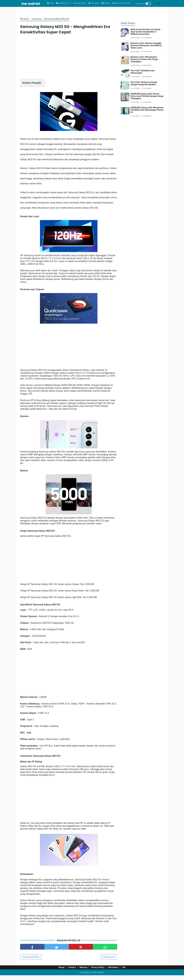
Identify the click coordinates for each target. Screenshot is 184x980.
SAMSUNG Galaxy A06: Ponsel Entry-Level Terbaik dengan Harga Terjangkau (147, 96)
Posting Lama (109, 962)
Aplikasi (94, 3)
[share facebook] (32, 951)
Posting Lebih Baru (31, 962)
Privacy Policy (99, 972)
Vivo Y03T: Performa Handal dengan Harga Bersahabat (144, 83)
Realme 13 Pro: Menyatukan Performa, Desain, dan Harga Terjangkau (144, 59)
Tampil (36, 84)
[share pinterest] (81, 951)
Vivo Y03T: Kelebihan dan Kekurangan (143, 72)
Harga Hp (62, 3)
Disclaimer (116, 972)
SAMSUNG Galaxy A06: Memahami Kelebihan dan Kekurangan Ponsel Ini (147, 110)
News (106, 3)
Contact (69, 972)
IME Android (99, 977)
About (57, 972)
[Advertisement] (69, 59)
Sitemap (83, 972)
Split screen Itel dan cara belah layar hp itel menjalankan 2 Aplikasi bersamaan (145, 32)
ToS (128, 972)
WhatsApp (80, 3)
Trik (50, 3)
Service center (121, 3)
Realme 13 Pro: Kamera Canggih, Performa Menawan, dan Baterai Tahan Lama (146, 45)
